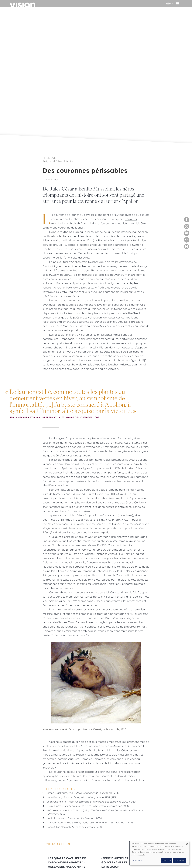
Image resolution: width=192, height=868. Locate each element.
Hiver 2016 (49, 158)
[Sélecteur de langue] (168, 4)
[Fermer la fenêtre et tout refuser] (187, 843)
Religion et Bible (52, 161)
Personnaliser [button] (137, 860)
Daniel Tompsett (52, 180)
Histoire (69, 161)
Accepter (180, 860)
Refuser (167, 860)
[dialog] (159, 853)
